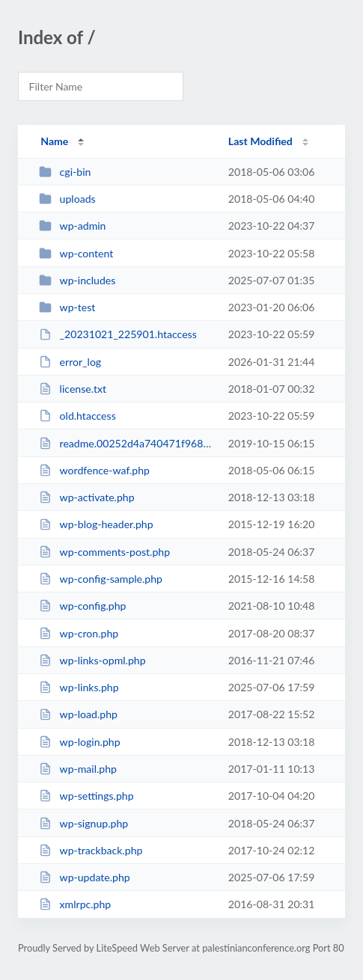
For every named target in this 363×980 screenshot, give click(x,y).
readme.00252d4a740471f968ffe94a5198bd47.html (126, 443)
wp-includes (77, 280)
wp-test (67, 307)
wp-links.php (79, 687)
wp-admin (72, 226)
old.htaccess (77, 416)
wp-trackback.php (91, 850)
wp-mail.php (78, 769)
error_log (70, 362)
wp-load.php (78, 714)
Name (54, 141)
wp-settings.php (86, 796)
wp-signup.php (83, 823)
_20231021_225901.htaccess (118, 334)
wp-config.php (82, 606)
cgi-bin (65, 172)
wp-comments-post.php (104, 552)
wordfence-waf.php (94, 470)
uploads (67, 199)
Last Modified (260, 141)
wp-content (76, 253)
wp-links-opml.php (92, 660)
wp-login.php (79, 742)
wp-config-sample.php (101, 579)
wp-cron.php (79, 633)
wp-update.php (85, 877)
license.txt (73, 389)
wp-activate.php (86, 497)
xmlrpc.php (75, 904)
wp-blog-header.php (96, 524)
